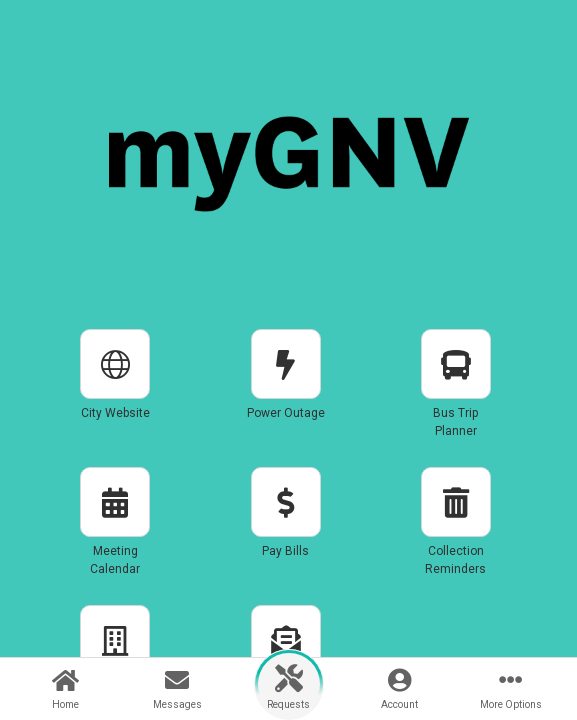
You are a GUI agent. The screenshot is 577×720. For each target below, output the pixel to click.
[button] (115, 392)
